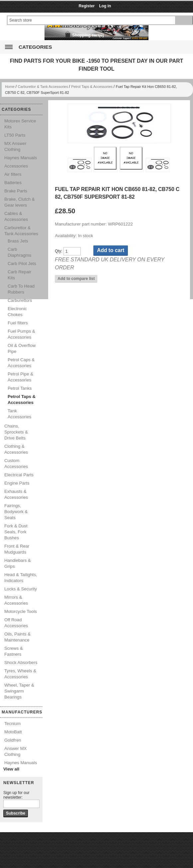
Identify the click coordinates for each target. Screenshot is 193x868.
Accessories (16, 166)
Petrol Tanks (20, 388)
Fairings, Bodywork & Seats (16, 512)
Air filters (13, 174)
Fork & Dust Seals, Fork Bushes (16, 532)
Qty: (58, 251)
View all (11, 769)
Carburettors (20, 300)
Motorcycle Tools (21, 611)
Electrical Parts (19, 475)
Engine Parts (17, 483)
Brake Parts (16, 191)
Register (87, 6)
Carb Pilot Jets (22, 264)
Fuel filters (18, 323)
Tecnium (12, 724)
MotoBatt (13, 732)
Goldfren (13, 740)
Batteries (13, 183)
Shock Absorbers (21, 663)
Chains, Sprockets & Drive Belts (16, 432)
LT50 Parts (15, 135)
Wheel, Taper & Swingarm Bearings (19, 691)
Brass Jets (18, 241)
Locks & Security (21, 589)
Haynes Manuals (21, 158)
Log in (105, 6)
